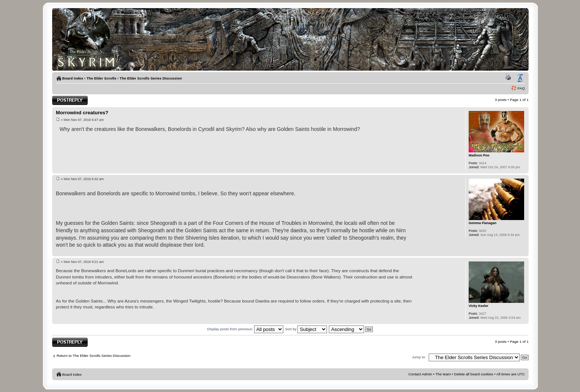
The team (443, 374)
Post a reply (70, 100)
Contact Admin (420, 374)
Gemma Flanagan (483, 223)
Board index (73, 78)
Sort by (306, 329)
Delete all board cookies (474, 374)
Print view (509, 78)
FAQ (521, 88)
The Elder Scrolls (102, 78)
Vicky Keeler (478, 306)
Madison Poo (479, 155)
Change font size (520, 78)
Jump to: (419, 357)
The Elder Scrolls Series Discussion (151, 78)
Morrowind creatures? (82, 113)
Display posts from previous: (245, 329)
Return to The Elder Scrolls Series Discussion (94, 356)
